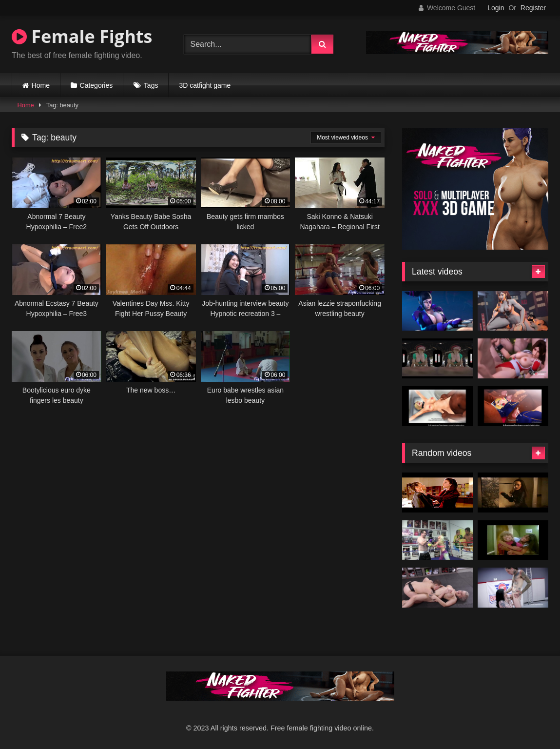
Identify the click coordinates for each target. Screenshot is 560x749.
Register (533, 8)
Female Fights (82, 36)
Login (496, 8)
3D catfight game (205, 85)
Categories (97, 85)
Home (41, 85)
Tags (151, 85)
